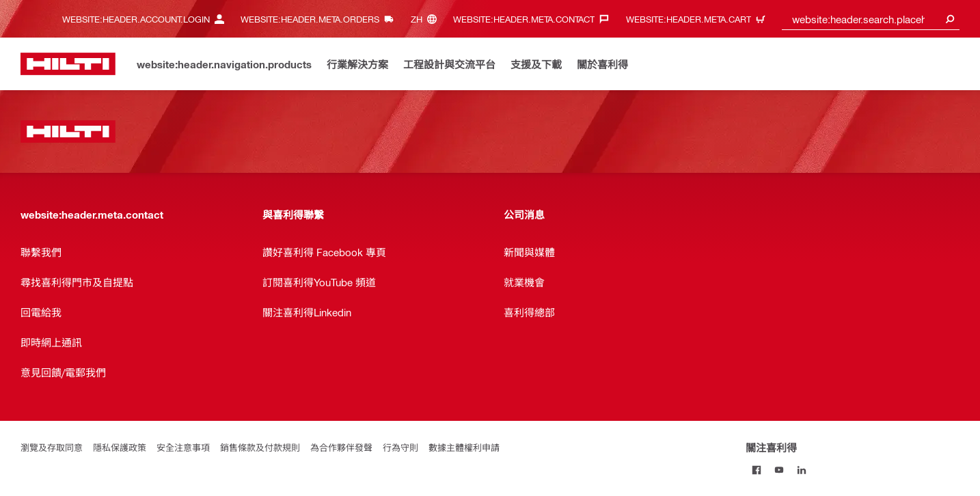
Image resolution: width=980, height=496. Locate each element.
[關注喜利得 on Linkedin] (802, 470)
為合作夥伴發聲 (341, 447)
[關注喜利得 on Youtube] (779, 470)
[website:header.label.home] (68, 64)
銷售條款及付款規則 (260, 447)
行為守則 (400, 447)
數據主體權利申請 (464, 447)
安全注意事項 (183, 447)
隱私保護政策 (120, 447)
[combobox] (871, 19)
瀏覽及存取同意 (52, 447)
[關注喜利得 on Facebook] (757, 470)
